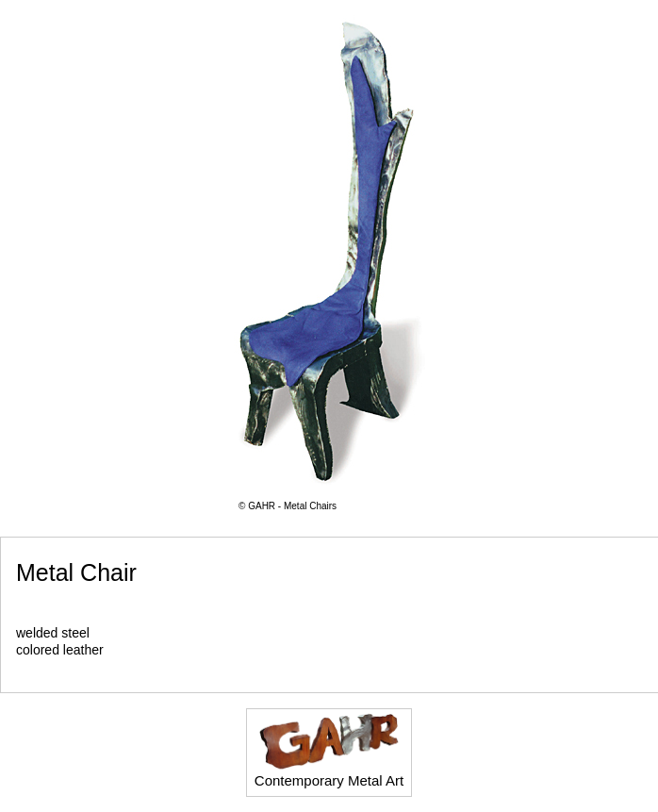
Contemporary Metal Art (329, 751)
